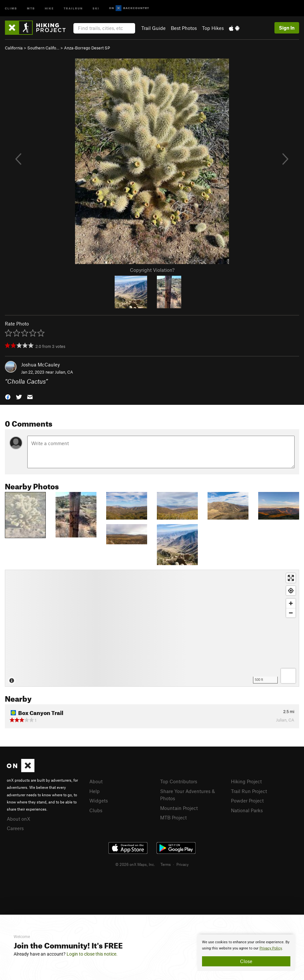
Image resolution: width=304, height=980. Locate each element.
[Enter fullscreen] (291, 578)
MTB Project (173, 817)
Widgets (99, 801)
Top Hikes (213, 28)
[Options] (288, 676)
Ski (96, 8)
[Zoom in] (291, 603)
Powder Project (247, 801)
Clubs (96, 810)
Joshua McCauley (40, 364)
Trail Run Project (249, 791)
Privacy (183, 864)
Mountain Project (179, 808)
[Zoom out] (291, 613)
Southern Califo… (43, 48)
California (14, 48)
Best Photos (184, 28)
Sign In (287, 28)
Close (246, 961)
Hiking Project (246, 781)
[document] (246, 953)
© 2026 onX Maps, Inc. (135, 864)
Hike (49, 8)
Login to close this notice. (92, 954)
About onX (19, 819)
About (96, 781)
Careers (15, 828)
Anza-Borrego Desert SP (87, 48)
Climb (11, 8)
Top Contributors (179, 781)
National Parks (247, 810)
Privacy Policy (271, 948)
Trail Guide (153, 28)
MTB (31, 8)
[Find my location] (291, 591)
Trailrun (73, 8)
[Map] (152, 628)
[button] (8, 397)
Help (95, 791)
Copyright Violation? (152, 270)
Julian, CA (64, 372)
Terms (166, 864)
